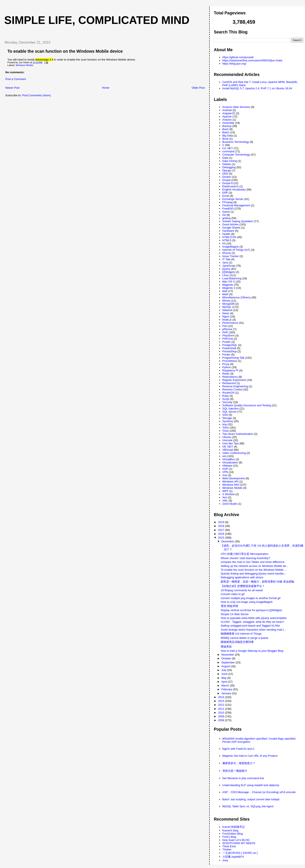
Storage (227, 418)
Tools (226, 431)
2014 (222, 697)
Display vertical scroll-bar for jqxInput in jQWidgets (251, 610)
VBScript (228, 450)
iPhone (227, 253)
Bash (226, 129)
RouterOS (229, 393)
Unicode (227, 440)
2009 (222, 716)
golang (227, 218)
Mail (225, 291)
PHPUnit (228, 339)
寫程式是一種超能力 (235, 771)
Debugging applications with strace (242, 577)
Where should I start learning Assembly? (245, 558)
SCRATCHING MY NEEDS (239, 843)
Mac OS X (229, 282)
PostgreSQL (230, 345)
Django (227, 170)
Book (226, 139)
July (224, 670)
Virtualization (230, 462)
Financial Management (236, 205)
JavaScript (229, 266)
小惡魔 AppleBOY (233, 857)
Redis (226, 374)
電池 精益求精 (229, 606)
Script (226, 399)
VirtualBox (229, 459)
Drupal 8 (228, 183)
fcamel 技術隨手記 (234, 827)
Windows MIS (231, 485)
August (226, 666)
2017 (222, 530)
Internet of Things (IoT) (236, 250)
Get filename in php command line (243, 778)
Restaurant (229, 383)
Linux (226, 275)
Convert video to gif (233, 594)
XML (225, 501)
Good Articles (231, 224)
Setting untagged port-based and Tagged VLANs (250, 626)
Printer (226, 355)
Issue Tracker (231, 256)
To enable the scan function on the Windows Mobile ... (254, 570)
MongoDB (229, 304)
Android (227, 110)
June (225, 674)
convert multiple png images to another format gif (251, 598)
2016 (222, 534)
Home (106, 88)
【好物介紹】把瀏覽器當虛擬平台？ (243, 586)
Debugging (229, 167)
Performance (230, 323)
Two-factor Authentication (238, 434)
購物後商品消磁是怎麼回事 (237, 642)
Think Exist (229, 846)
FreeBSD (228, 209)
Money (227, 301)
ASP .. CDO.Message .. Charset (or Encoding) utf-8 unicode (259, 792)
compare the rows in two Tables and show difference (253, 562)
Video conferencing (234, 453)
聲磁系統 (226, 647)
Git (224, 215)
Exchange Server (233, 199)
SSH (225, 415)
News (226, 313)
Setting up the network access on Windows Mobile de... (254, 566)
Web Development (234, 478)
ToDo (226, 428)
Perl (225, 326)
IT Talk (226, 259)
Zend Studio (230, 504)
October (227, 658)
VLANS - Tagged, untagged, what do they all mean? (252, 622)
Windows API (231, 482)
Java (225, 262)
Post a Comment (16, 79)
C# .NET (228, 148)
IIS (224, 243)
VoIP (225, 469)
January (227, 693)
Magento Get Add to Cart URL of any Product (250, 756)
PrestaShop (230, 351)
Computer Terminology (236, 155)
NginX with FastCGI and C (238, 749)
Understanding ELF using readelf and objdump (251, 785)
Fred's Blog (229, 837)
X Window (229, 494)
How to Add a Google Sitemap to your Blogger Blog (252, 651)
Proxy (226, 364)
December (228, 541)
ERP (225, 193)
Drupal (226, 180)
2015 (222, 538)
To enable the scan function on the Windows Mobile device (65, 51)
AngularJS (229, 113)
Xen (225, 497)
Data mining (230, 161)
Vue (225, 475)
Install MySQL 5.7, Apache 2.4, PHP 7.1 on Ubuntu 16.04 (257, 88)
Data (225, 158)
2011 (222, 709)
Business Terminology (236, 142)
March (226, 685)
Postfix (227, 342)
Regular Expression (234, 380)
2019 (222, 522)
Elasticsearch (231, 186)
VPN (225, 472)
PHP (225, 332)
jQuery (226, 269)
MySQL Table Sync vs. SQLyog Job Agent (248, 806)
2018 (222, 526)
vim (225, 456)
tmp (225, 424)
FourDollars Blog (233, 834)
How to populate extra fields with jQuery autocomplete (254, 618)
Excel (226, 196)
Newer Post (12, 88)
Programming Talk (234, 358)
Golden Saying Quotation (238, 221)
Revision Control (232, 389)
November (228, 655)
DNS (225, 174)
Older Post (198, 88)
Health (226, 234)
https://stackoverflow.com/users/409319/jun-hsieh (252, 60)
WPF (225, 491)
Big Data (228, 136)
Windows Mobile (25, 65)
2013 (222, 701)
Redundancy (230, 377)
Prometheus (230, 361)
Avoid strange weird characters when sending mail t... (253, 630)
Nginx (226, 316)
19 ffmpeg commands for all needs (242, 590)
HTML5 (227, 240)
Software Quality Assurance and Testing (247, 405)
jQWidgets (229, 272)
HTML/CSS (229, 237)
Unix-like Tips (231, 443)
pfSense (227, 329)
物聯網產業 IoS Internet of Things (241, 634)
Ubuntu (227, 437)
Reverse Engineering (235, 386)
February (227, 689)
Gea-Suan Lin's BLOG (236, 840)
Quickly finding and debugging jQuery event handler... (253, 574)
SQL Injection (231, 409)
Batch (226, 132)
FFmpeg (227, 202)
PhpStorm (229, 335)
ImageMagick (231, 247)
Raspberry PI (230, 370)
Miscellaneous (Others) (237, 297)
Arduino (227, 120)
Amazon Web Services (236, 107)
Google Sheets (232, 228)
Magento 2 (229, 288)
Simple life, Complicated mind (97, 20)
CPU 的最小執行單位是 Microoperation (245, 554)
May (224, 678)
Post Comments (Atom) (37, 95)
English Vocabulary (234, 189)
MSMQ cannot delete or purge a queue (245, 638)
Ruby (226, 396)
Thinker (227, 849)
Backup (227, 126)
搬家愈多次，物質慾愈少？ (239, 763)
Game (226, 212)
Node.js (227, 320)
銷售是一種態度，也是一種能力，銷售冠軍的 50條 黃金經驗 (257, 582)
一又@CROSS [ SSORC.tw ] (240, 853)
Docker (227, 177)
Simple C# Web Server (235, 614)
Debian (227, 164)
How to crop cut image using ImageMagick (247, 602)
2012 (222, 705)
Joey (225, 860)
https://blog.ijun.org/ (234, 64)
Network (227, 310)
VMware (227, 466)
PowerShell (229, 348)
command (228, 151)
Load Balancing (232, 278)
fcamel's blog (230, 830)
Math (225, 294)
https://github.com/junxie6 (238, 57)
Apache (227, 116)
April (225, 682)
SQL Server (229, 412)
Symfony (228, 421)
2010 (222, 713)
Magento (228, 285)
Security (227, 402)
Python (227, 367)
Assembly (228, 123)
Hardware (228, 231)
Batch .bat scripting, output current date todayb (251, 799)
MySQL (227, 307)
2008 (222, 720)
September (228, 662)
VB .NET (228, 447)
